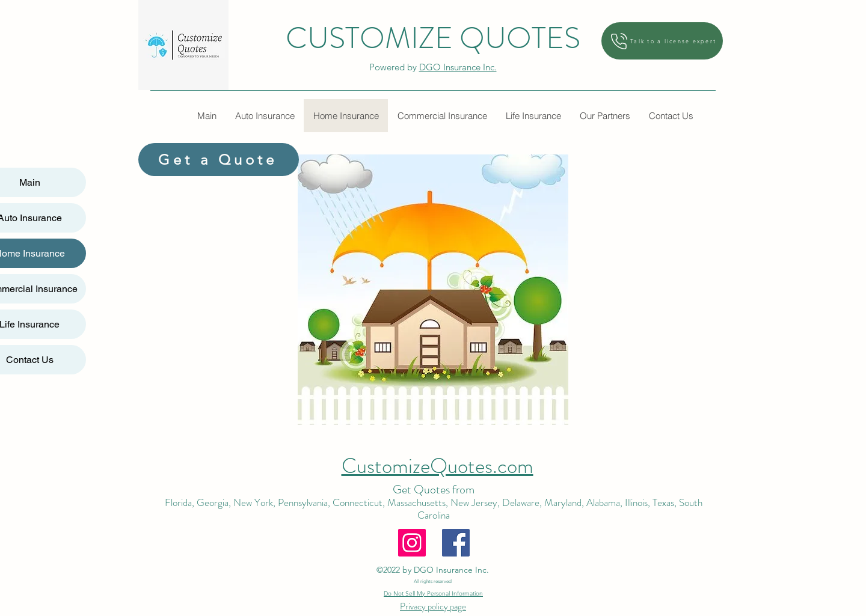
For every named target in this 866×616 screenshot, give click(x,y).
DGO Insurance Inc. (458, 67)
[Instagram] (412, 543)
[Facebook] (456, 543)
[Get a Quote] (219, 160)
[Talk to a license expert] (662, 41)
